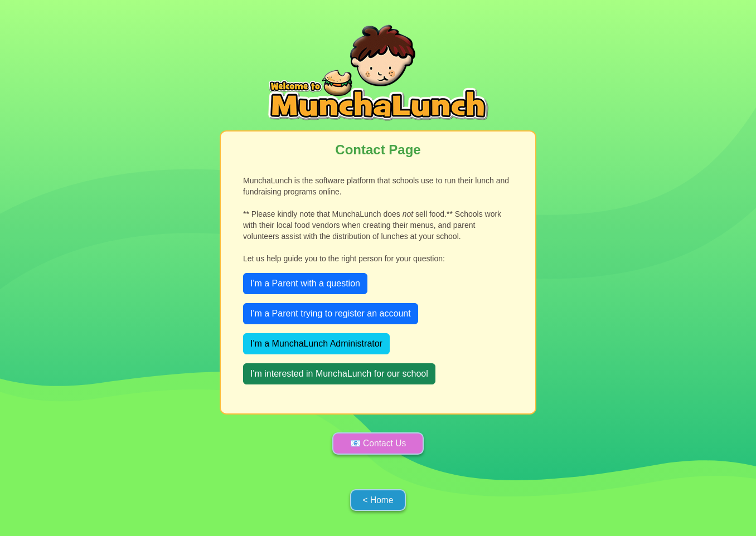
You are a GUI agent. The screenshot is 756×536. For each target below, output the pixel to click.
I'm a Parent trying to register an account (331, 313)
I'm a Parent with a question (305, 283)
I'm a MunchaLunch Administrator (316, 343)
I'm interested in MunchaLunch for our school (339, 374)
